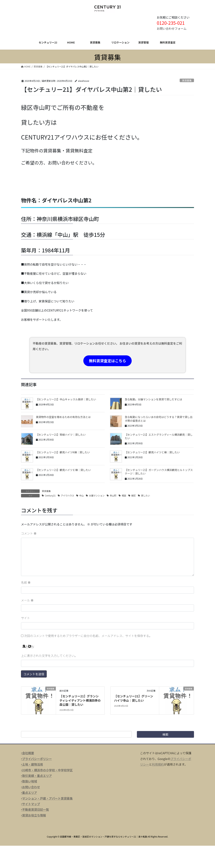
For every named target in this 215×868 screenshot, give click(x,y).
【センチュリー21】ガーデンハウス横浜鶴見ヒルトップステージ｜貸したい (159, 472)
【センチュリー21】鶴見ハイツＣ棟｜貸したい (152, 452)
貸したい (145, 495)
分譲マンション (97, 495)
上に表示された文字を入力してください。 (49, 656)
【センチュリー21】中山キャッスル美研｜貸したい (66, 399)
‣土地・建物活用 (32, 764)
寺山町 (113, 495)
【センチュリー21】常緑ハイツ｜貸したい (61, 435)
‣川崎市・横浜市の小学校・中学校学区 (47, 770)
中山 (81, 495)
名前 (26, 582)
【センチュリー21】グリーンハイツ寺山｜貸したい (134, 698)
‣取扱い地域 (29, 781)
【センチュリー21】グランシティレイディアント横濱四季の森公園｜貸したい (80, 700)
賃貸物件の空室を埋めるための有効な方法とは (63, 417)
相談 (124, 495)
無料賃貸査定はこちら (107, 361)
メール (27, 600)
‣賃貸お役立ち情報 (33, 815)
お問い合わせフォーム (172, 28)
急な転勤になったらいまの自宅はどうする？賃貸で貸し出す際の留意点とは (159, 419)
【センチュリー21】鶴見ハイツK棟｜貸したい (63, 452)
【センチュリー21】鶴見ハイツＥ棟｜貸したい (63, 470)
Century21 (50, 495)
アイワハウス (67, 495)
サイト (25, 618)
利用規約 (158, 764)
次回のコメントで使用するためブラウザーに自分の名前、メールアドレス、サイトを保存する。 (88, 636)
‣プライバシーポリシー (36, 759)
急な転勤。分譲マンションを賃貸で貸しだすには (153, 399)
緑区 (134, 495)
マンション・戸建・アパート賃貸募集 (47, 798)
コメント (29, 533)
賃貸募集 (187, 80)
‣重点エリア (29, 793)
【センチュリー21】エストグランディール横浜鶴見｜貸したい (159, 436)
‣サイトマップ (31, 804)
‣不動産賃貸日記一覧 (35, 809)
